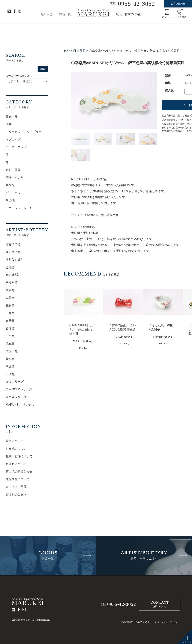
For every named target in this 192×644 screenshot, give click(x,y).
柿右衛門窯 (13, 244)
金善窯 (10, 321)
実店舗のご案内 (16, 494)
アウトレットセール (19, 208)
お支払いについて (18, 449)
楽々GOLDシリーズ (19, 389)
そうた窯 (12, 283)
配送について (15, 441)
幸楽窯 (10, 367)
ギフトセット (15, 193)
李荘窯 (10, 298)
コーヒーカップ (16, 147)
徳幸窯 (10, 344)
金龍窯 (10, 267)
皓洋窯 (10, 328)
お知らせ (46, 14)
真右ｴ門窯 (12, 275)
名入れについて (16, 464)
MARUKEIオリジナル (20, 405)
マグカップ (13, 139)
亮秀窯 (10, 306)
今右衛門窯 (13, 252)
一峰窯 (10, 313)
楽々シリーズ (15, 382)
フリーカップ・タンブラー (24, 132)
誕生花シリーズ (16, 397)
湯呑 (9, 124)
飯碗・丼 (12, 116)
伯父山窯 (12, 351)
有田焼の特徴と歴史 (19, 471)
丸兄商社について (18, 479)
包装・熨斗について (19, 456)
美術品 (10, 185)
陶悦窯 (10, 359)
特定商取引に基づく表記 (136, 622)
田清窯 (10, 374)
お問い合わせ (178, 4)
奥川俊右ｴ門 (14, 260)
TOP (67, 51)
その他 (10, 200)
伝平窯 (10, 336)
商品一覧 (65, 14)
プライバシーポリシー (167, 622)
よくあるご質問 (16, 487)
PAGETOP (187, 642)
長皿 (82, 51)
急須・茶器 (13, 170)
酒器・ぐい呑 (15, 178)
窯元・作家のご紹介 (129, 14)
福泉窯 (10, 290)
